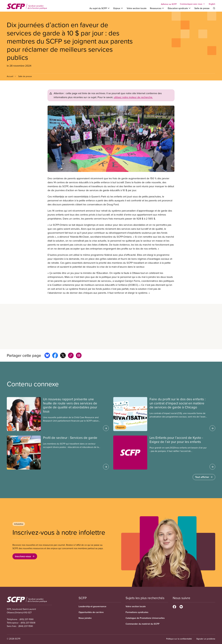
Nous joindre (85, 618)
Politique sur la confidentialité (179, 639)
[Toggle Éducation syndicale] (179, 8)
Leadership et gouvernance (92, 606)
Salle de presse (202, 8)
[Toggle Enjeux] (118, 8)
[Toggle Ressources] (157, 8)
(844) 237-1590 (26, 626)
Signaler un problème (206, 639)
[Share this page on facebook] (55, 356)
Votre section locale (137, 8)
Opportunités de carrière (91, 612)
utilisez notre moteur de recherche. (133, 97)
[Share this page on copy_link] (71, 356)
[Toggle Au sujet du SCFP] (100, 8)
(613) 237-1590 (27, 619)
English (212, 4)
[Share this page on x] (63, 356)
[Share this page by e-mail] (79, 356)
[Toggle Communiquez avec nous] (193, 4)
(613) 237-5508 (28, 623)
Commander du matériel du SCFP (143, 624)
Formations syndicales (137, 612)
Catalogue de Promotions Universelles (145, 618)
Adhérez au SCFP (169, 4)
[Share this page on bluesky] (47, 356)
